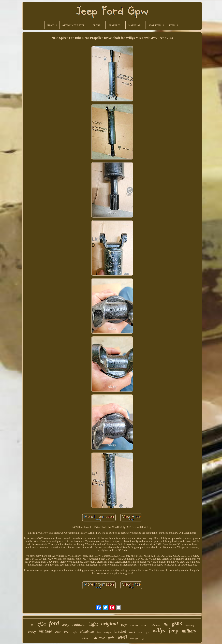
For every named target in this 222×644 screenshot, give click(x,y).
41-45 (140, 633)
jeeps (124, 625)
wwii (122, 637)
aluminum (87, 631)
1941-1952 (98, 638)
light (94, 624)
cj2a (42, 624)
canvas (134, 625)
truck (132, 632)
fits (166, 625)
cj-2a (148, 633)
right (75, 632)
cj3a (32, 625)
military (189, 631)
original (110, 624)
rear (144, 625)
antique (108, 632)
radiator (79, 624)
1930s (67, 632)
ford (54, 623)
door (58, 632)
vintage (45, 631)
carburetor (155, 625)
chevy (32, 632)
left (143, 639)
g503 (177, 624)
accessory (190, 625)
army (66, 625)
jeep (174, 630)
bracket (120, 631)
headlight (134, 638)
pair (111, 638)
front (99, 632)
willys (159, 631)
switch (84, 638)
